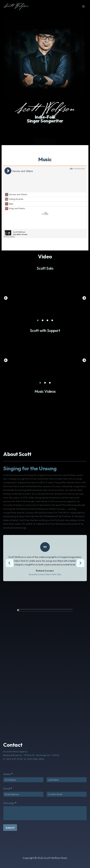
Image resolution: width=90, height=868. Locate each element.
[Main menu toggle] (83, 6)
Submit (10, 828)
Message (10, 803)
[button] (6, 298)
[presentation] (10, 563)
